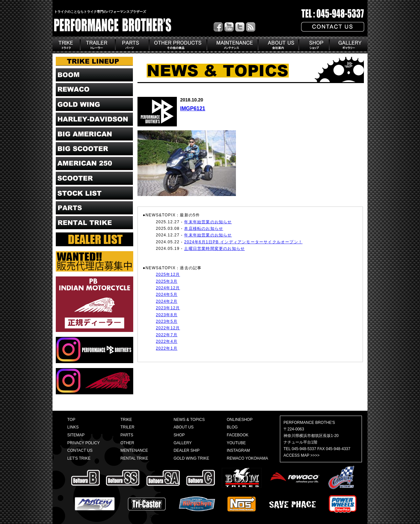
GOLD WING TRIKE (191, 458)
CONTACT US (80, 450)
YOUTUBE (236, 443)
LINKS (73, 427)
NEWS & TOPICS (189, 420)
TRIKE (126, 420)
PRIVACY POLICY (84, 443)
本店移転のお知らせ (204, 229)
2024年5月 (167, 295)
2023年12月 (168, 308)
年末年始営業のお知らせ (208, 222)
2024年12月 (168, 288)
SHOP (179, 435)
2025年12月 (168, 274)
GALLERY (183, 443)
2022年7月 (167, 335)
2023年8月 (167, 315)
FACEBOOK (238, 435)
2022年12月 (168, 328)
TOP (71, 420)
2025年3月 (167, 281)
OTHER (127, 443)
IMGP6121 (193, 109)
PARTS (127, 435)
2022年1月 (167, 348)
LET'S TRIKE (79, 458)
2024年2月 (167, 301)
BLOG (232, 427)
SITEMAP (76, 435)
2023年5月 (167, 321)
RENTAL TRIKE (134, 458)
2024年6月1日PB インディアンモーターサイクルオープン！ (243, 242)
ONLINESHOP (240, 420)
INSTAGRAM (238, 450)
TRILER (127, 427)
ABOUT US (184, 427)
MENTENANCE (134, 450)
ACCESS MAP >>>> (302, 455)
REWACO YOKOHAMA (247, 458)
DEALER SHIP (187, 450)
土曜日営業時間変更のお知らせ (214, 249)
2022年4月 (167, 341)
